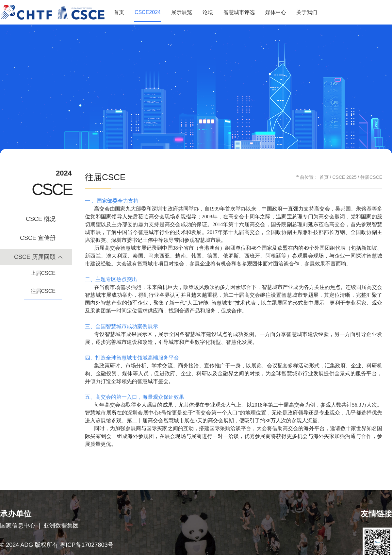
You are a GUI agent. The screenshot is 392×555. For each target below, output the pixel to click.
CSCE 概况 (41, 219)
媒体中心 (276, 12)
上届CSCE (43, 273)
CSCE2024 (148, 12)
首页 (119, 12)
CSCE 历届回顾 (35, 257)
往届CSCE (43, 291)
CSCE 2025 (344, 177)
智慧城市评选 (239, 12)
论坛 (208, 12)
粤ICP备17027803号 (87, 545)
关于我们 (307, 12)
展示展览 (182, 12)
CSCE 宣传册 (38, 238)
